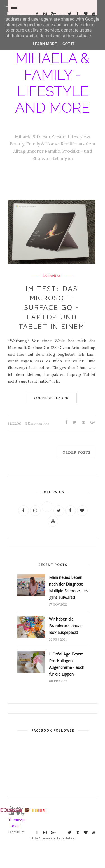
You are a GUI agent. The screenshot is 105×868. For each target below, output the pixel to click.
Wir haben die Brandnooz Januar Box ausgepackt (65, 626)
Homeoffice (52, 275)
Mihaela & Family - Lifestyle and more (53, 83)
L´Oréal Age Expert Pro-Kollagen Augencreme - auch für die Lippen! (67, 664)
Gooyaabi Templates (57, 838)
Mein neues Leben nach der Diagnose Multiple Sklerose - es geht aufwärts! (68, 587)
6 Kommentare (37, 424)
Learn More (45, 44)
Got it (68, 44)
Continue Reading (52, 398)
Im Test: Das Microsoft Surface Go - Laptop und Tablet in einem (52, 307)
